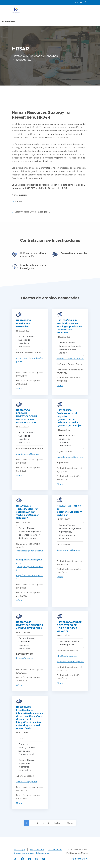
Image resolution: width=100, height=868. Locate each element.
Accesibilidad (55, 853)
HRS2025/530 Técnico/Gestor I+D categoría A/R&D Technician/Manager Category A (27, 516)
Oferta (19, 392)
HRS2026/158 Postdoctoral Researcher (24, 327)
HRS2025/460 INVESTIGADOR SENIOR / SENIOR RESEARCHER (30, 629)
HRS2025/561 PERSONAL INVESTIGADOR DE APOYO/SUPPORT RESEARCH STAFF (27, 420)
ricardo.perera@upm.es (28, 458)
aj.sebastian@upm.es (27, 785)
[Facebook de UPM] (22, 862)
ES (76, 4)
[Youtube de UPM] (44, 862)
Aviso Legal (20, 853)
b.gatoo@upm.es (25, 662)
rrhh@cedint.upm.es (67, 660)
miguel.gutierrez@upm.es (70, 461)
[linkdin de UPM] (29, 862)
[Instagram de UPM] (37, 862)
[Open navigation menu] (85, 15)
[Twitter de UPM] (15, 862)
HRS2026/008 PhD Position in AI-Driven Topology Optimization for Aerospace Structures (69, 330)
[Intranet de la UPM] (80, 862)
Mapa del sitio (37, 853)
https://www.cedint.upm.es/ (70, 665)
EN (81, 4)
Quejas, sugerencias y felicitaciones (32, 857)
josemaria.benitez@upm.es (70, 362)
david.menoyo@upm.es (68, 554)
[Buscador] (86, 4)
